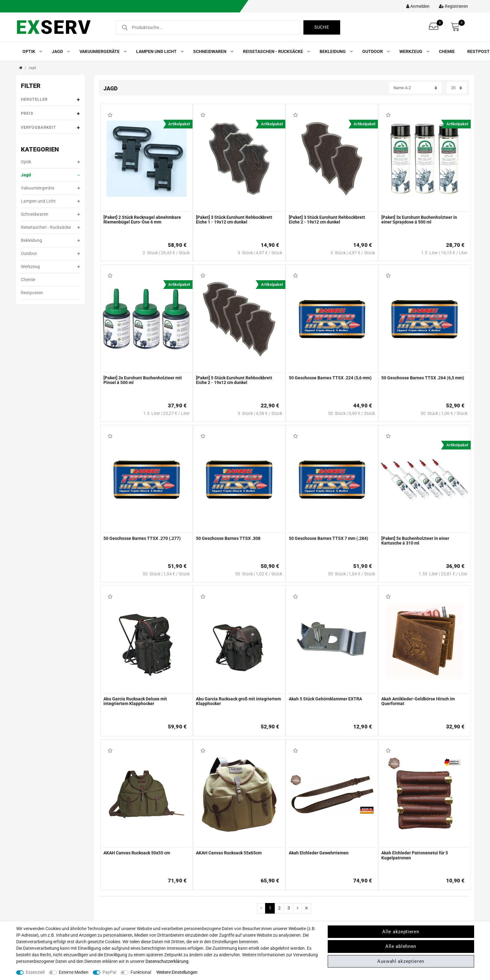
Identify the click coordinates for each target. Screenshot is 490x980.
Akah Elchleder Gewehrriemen (319, 853)
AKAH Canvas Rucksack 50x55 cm (137, 853)
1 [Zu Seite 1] (270, 908)
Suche (322, 27)
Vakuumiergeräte (102, 51)
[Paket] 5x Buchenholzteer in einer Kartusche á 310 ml (415, 541)
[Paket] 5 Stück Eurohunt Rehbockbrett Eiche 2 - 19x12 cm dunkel (234, 380)
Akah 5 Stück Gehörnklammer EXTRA (325, 699)
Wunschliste (110, 115)
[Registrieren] (452, 6)
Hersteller (50, 100)
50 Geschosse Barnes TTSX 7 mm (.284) (328, 538)
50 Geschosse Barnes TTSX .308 (228, 538)
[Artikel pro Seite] (457, 88)
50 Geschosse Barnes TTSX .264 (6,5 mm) (423, 378)
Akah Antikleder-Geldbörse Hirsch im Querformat (418, 701)
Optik (31, 51)
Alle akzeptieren (401, 932)
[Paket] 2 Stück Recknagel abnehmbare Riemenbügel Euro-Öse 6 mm (142, 220)
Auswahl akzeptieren (401, 961)
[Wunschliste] (435, 24)
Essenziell (35, 972)
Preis (50, 114)
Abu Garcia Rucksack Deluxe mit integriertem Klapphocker (135, 701)
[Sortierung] (415, 88)
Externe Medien (74, 972)
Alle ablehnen (401, 946)
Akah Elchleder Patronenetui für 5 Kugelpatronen (415, 855)
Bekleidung (335, 51)
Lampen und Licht (158, 51)
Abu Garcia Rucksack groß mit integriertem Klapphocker (238, 701)
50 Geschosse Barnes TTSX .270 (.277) (142, 538)
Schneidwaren (212, 51)
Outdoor (375, 51)
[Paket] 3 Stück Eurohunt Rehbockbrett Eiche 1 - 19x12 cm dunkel (234, 220)
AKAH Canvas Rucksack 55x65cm (229, 853)
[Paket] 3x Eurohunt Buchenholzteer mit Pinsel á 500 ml (143, 380)
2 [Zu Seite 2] (279, 908)
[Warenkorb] (457, 27)
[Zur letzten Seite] (306, 908)
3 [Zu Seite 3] (289, 908)
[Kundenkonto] (416, 6)
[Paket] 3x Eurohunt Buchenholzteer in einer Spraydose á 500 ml (419, 220)
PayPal (109, 972)
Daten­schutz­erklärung (167, 961)
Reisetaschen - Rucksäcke (275, 51)
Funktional (141, 972)
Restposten (32, 293)
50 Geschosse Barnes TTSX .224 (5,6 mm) (330, 378)
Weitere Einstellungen (177, 972)
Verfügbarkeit (50, 128)
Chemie (447, 51)
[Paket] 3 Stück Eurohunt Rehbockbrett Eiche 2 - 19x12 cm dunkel (327, 220)
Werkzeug (413, 51)
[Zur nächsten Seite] (297, 908)
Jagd (59, 51)
